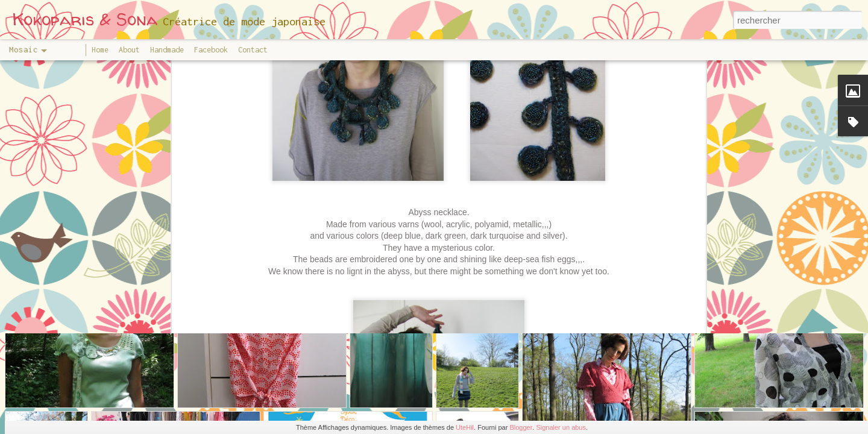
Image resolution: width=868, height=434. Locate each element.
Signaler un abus (561, 427)
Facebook (211, 50)
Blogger (521, 427)
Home (100, 50)
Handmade (167, 50)
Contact (253, 50)
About (129, 50)
